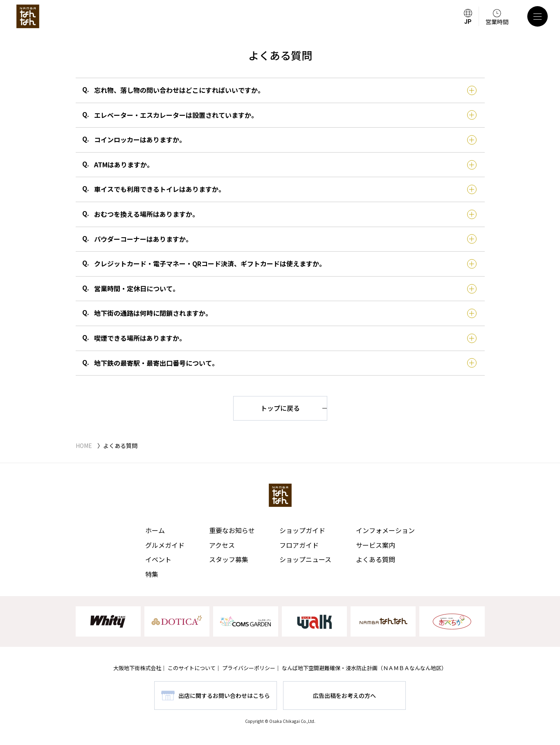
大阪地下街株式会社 (137, 668)
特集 (152, 574)
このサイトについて (192, 668)
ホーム (155, 530)
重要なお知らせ (232, 530)
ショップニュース (305, 559)
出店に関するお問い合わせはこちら (224, 695)
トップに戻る (280, 408)
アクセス (222, 545)
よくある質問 (376, 559)
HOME (84, 446)
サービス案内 (376, 545)
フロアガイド (299, 545)
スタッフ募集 (229, 559)
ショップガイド (302, 530)
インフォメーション (385, 530)
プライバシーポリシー (249, 668)
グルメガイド (165, 545)
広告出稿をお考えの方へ (344, 695)
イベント (158, 559)
